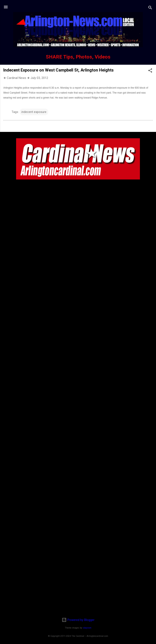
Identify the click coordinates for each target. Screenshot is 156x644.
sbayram (87, 628)
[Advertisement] (78, 588)
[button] (150, 71)
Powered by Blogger (78, 620)
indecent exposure (34, 112)
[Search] (150, 8)
